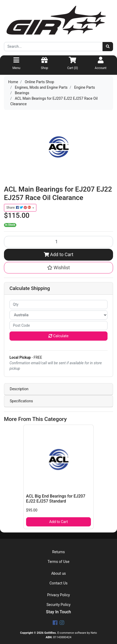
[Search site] (108, 47)
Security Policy (58, 605)
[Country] (58, 315)
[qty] (58, 305)
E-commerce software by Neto (77, 633)
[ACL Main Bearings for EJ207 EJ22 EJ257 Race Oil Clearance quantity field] (58, 242)
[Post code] (58, 326)
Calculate (58, 336)
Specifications (21, 401)
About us (58, 573)
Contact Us (59, 583)
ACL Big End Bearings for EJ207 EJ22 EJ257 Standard (56, 499)
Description (19, 389)
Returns (58, 552)
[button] (58, 268)
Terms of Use (59, 562)
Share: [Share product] (19, 208)
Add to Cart (59, 255)
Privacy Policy (58, 595)
